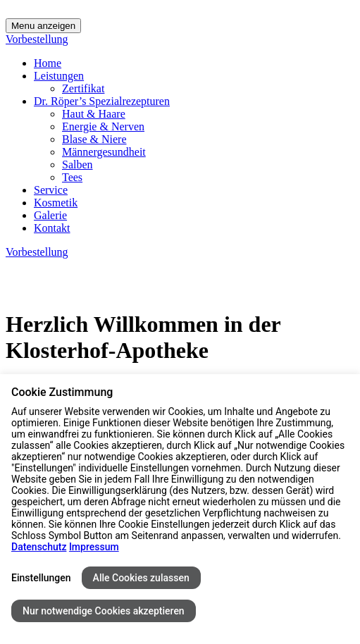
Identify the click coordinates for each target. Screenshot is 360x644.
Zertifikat (83, 88)
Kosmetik (56, 203)
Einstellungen (41, 578)
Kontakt (52, 228)
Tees (72, 177)
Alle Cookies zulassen (141, 578)
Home (48, 63)
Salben (77, 165)
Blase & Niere (94, 139)
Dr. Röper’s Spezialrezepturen (102, 101)
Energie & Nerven (103, 126)
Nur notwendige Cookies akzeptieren (104, 611)
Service (51, 190)
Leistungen (59, 76)
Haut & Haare (94, 114)
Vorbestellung (37, 39)
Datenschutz (39, 547)
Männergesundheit (104, 152)
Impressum (94, 547)
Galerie (50, 215)
